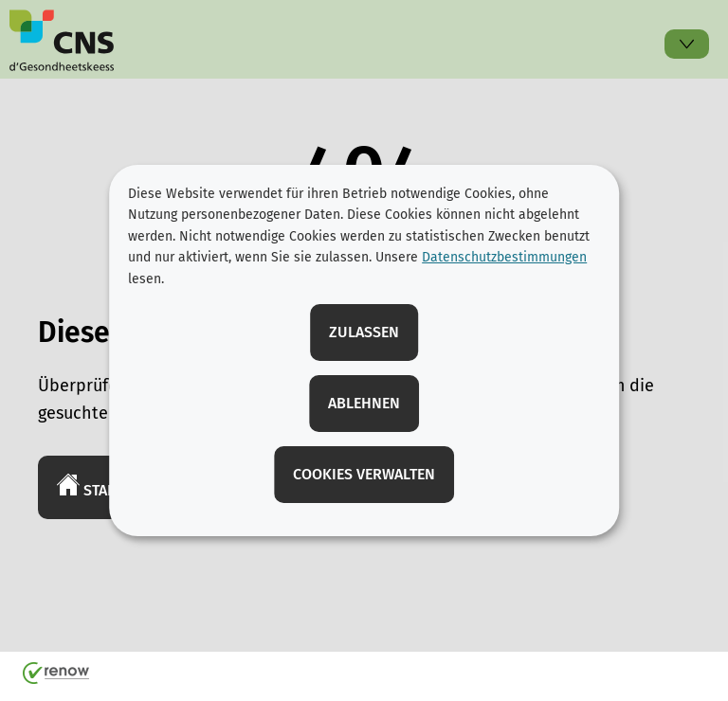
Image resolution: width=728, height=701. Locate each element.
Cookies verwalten (364, 474)
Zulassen (364, 332)
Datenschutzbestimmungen (504, 257)
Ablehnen (364, 403)
